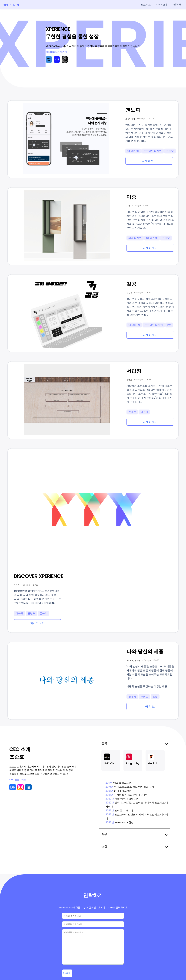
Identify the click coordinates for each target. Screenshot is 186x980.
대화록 (19, 613)
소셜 (155, 697)
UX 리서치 (133, 151)
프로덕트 (146, 5)
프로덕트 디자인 (153, 151)
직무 (135, 834)
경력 (135, 743)
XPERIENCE (12, 5)
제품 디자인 (135, 238)
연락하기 (178, 5)
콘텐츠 (132, 412)
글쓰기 (144, 412)
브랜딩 (170, 151)
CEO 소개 (162, 5)
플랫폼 (132, 697)
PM (169, 325)
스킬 (135, 846)
